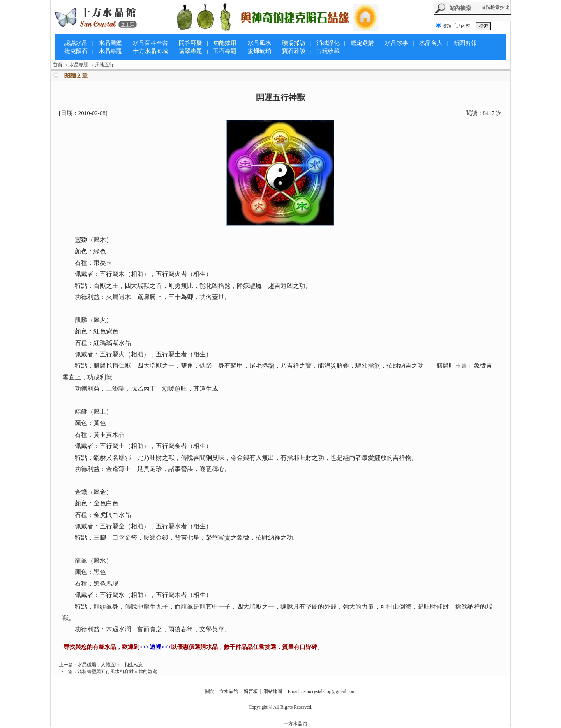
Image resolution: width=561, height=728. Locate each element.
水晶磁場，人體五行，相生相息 (110, 665)
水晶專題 (110, 51)
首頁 (58, 65)
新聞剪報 (465, 43)
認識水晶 (76, 43)
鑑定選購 (362, 43)
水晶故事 (397, 43)
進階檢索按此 (495, 7)
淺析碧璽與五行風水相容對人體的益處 (117, 671)
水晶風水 (259, 43)
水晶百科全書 (150, 43)
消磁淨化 (328, 43)
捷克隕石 (76, 51)
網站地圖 (273, 691)
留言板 (251, 691)
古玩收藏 (328, 51)
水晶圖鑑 (110, 43)
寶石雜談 (294, 51)
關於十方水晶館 (222, 691)
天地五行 (104, 65)
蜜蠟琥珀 (259, 51)
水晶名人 (431, 43)
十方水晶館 (295, 724)
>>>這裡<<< (155, 647)
